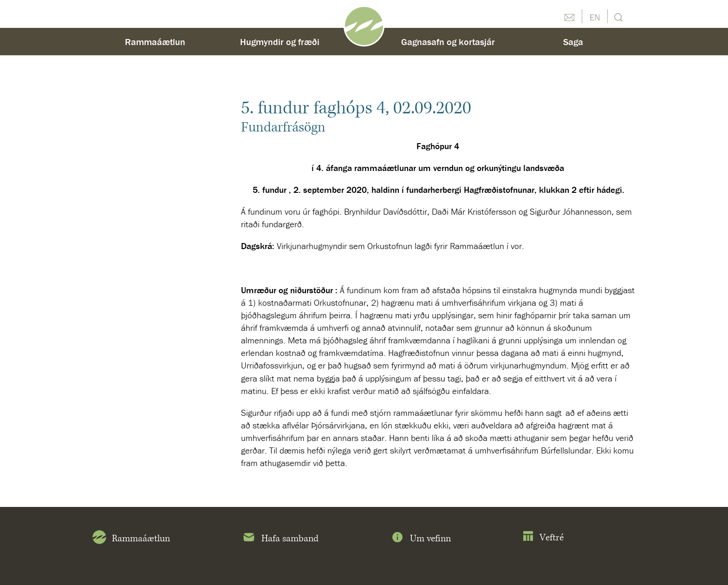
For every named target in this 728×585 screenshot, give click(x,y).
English (595, 16)
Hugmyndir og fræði (280, 42)
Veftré (543, 538)
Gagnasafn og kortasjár (448, 42)
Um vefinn (421, 539)
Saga (573, 42)
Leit (617, 16)
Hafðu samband (569, 16)
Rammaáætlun (155, 42)
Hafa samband (280, 539)
